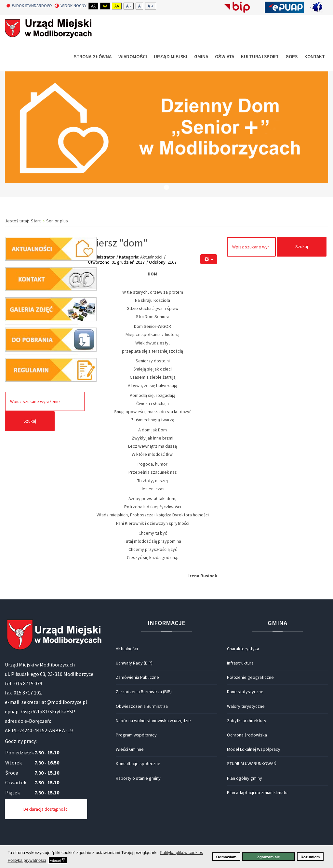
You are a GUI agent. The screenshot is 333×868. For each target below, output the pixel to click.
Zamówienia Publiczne (137, 677)
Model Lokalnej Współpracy (254, 749)
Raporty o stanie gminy (138, 778)
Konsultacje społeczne (138, 763)
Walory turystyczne (246, 706)
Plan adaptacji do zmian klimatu (257, 792)
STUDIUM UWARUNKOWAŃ (252, 763)
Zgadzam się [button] (269, 857)
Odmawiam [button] (226, 857)
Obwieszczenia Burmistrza (142, 706)
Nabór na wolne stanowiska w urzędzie (153, 721)
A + (151, 6)
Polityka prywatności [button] (27, 860)
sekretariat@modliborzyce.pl (54, 702)
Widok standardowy (29, 6)
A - (129, 6)
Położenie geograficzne (250, 677)
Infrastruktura (240, 663)
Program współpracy (136, 735)
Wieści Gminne (130, 749)
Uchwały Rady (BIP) (134, 663)
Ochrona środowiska (247, 735)
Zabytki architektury (247, 721)
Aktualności (151, 257)
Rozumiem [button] (310, 857)
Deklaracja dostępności (46, 809)
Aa (93, 6)
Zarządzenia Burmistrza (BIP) (144, 692)
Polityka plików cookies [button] (181, 853)
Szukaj (30, 421)
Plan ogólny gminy (245, 778)
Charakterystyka (243, 649)
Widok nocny (71, 6)
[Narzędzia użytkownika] (209, 259)
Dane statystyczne (245, 692)
